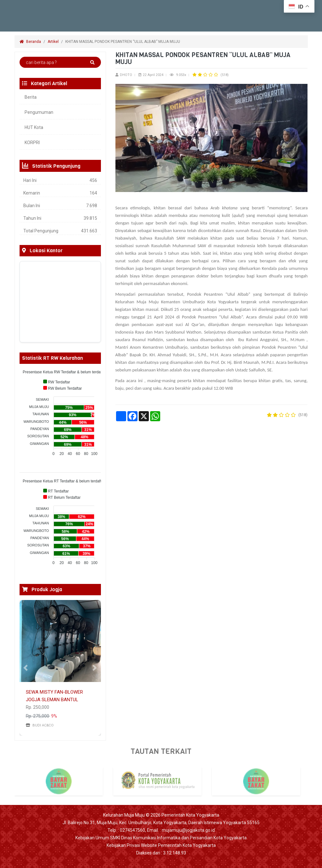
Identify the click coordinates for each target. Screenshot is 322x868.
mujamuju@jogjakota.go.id (188, 830)
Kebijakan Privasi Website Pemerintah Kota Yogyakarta (161, 845)
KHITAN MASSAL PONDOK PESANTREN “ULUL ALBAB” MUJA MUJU (123, 42)
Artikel (53, 42)
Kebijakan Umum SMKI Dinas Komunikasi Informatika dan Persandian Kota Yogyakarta (161, 838)
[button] (26, 668)
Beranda (30, 42)
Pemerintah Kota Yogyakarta (190, 815)
